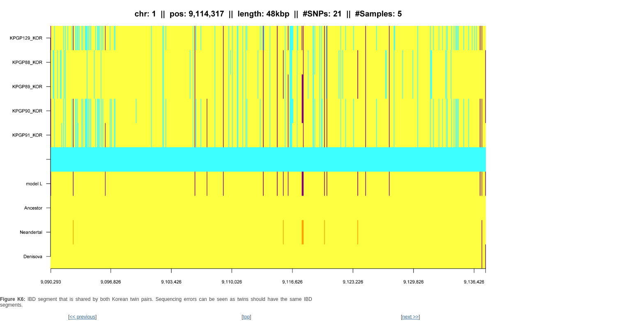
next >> (410, 317)
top (247, 317)
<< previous (82, 317)
